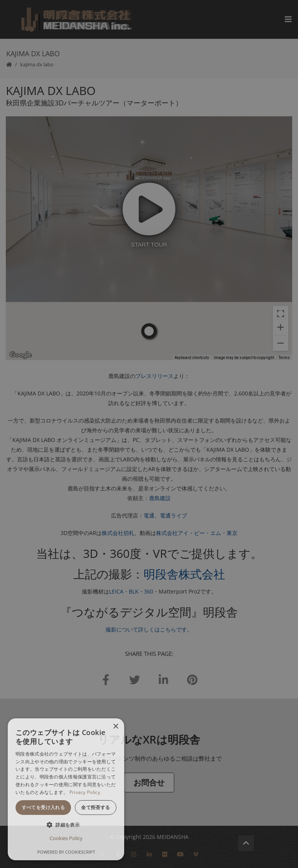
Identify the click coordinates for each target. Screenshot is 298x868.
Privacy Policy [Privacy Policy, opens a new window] (85, 792)
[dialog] (66, 789)
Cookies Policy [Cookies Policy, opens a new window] (66, 838)
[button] (66, 825)
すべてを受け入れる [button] (43, 807)
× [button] (115, 727)
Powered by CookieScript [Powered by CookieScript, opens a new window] (66, 852)
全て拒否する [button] (95, 807)
